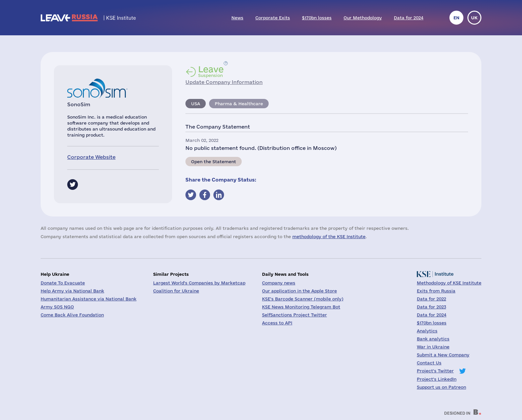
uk (474, 18)
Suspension (211, 71)
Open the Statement (214, 162)
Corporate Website (91, 157)
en (456, 18)
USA (196, 104)
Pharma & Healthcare (239, 104)
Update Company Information (224, 82)
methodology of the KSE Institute (329, 236)
